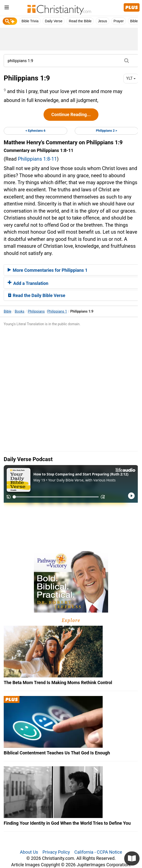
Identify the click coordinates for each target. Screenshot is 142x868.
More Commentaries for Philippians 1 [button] (48, 270)
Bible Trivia (30, 21)
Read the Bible (80, 21)
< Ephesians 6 (35, 131)
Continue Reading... (71, 114)
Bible (8, 311)
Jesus (103, 21)
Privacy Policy (56, 852)
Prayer (119, 21)
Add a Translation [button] (28, 283)
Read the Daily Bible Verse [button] (36, 295)
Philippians (36, 311)
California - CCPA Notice (98, 852)
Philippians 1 (57, 311)
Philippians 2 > (107, 131)
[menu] (7, 8)
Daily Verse (54, 21)
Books (20, 311)
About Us (29, 852)
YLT (131, 78)
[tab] (71, 270)
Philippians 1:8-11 (37, 159)
